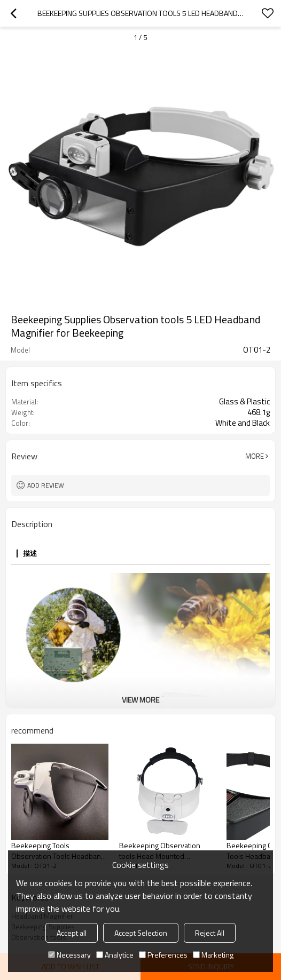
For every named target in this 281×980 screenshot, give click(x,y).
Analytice (115, 955)
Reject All (210, 933)
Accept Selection (141, 933)
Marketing (213, 955)
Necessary (69, 955)
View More (140, 700)
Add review (46, 485)
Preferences (163, 955)
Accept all (72, 933)
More (255, 456)
